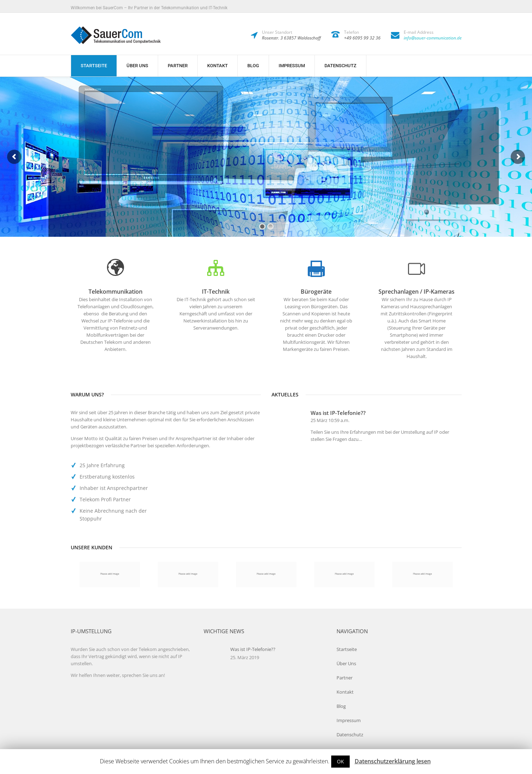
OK (340, 761)
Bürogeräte (316, 292)
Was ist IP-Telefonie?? (338, 413)
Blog (253, 66)
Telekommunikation (115, 292)
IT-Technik (216, 292)
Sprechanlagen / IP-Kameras (417, 292)
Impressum (292, 66)
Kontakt (217, 66)
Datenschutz (340, 66)
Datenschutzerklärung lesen (393, 761)
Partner (178, 66)
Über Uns (137, 66)
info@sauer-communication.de (433, 38)
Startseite (94, 66)
